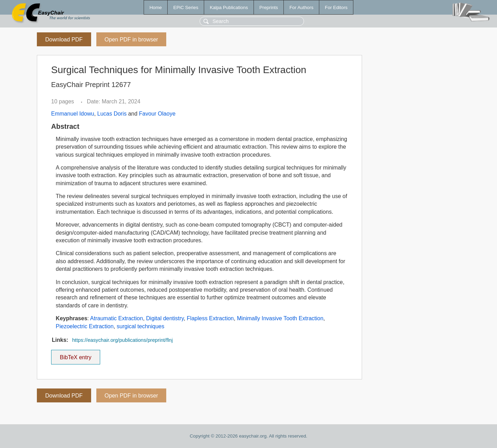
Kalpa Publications (229, 7)
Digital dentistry (165, 318)
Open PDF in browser (131, 40)
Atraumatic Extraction (117, 318)
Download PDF (64, 40)
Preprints (269, 7)
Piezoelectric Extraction (85, 326)
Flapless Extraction (210, 318)
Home (156, 7)
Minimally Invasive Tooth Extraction (280, 318)
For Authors (301, 7)
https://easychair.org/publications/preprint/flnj (122, 340)
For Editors (336, 7)
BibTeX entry (75, 355)
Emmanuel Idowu (73, 114)
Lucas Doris (112, 114)
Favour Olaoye (157, 114)
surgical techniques (141, 326)
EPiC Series (186, 7)
